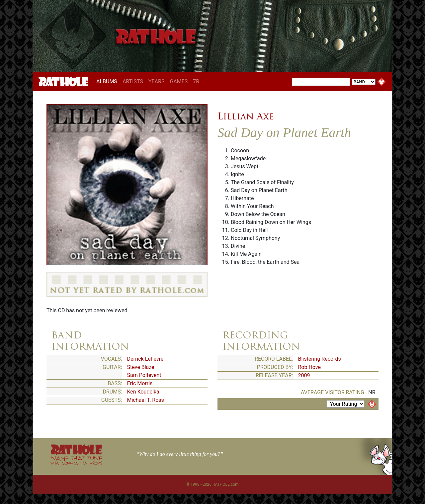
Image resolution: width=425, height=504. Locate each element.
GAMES (179, 81)
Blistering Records (320, 359)
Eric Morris (140, 383)
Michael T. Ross (146, 400)
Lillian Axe (246, 116)
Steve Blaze (141, 367)
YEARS (157, 81)
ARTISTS (133, 81)
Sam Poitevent (144, 375)
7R (196, 81)
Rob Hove (310, 367)
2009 (304, 375)
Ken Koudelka (143, 392)
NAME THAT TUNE (76, 460)
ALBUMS (108, 81)
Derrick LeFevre (145, 359)
